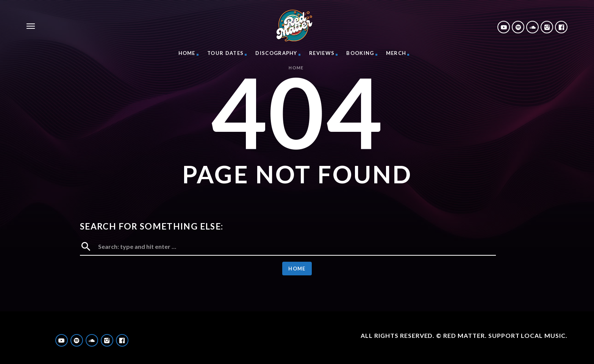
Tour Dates (225, 53)
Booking (360, 53)
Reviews (322, 53)
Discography (276, 53)
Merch (396, 53)
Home (187, 53)
